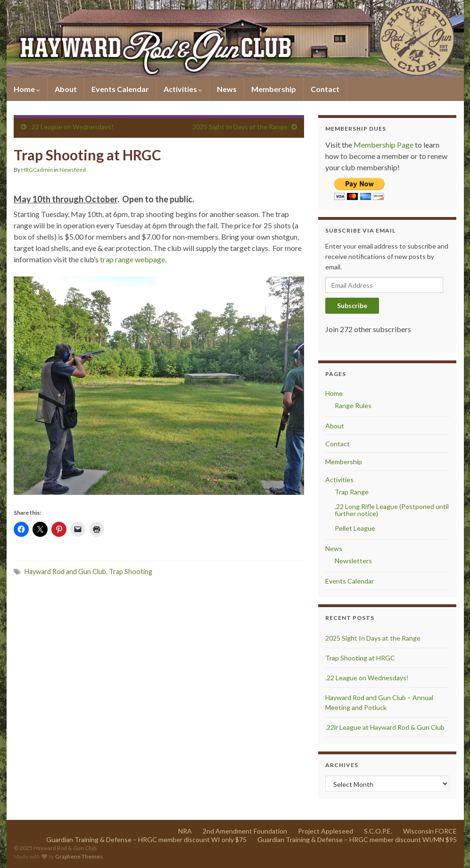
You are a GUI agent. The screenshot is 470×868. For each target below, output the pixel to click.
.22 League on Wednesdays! (72, 127)
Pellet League (355, 528)
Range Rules (353, 405)
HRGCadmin (37, 170)
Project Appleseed (326, 831)
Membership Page (383, 145)
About (66, 89)
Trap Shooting (131, 572)
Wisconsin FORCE (430, 831)
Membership (274, 89)
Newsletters (353, 561)
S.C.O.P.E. (378, 831)
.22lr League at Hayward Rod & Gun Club (385, 727)
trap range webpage (132, 259)
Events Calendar (120, 89)
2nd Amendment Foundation (245, 831)
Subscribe (352, 305)
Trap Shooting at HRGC (360, 658)
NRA (185, 831)
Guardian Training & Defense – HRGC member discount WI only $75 (146, 839)
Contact (325, 89)
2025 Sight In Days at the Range (240, 127)
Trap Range (352, 492)
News (227, 89)
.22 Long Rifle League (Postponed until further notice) (392, 510)
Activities (183, 89)
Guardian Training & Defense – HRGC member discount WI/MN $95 (357, 839)
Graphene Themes (79, 856)
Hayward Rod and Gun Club (65, 572)
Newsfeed (73, 170)
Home (27, 89)
